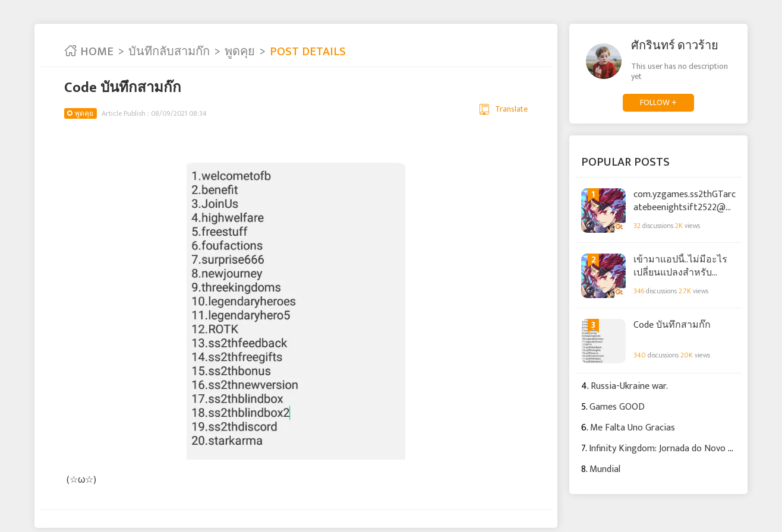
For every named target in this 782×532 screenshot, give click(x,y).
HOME (89, 52)
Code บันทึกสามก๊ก (672, 325)
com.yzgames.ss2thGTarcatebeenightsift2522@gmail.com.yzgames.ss (685, 200)
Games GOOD (617, 407)
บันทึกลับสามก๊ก (169, 52)
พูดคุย (240, 52)
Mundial (605, 469)
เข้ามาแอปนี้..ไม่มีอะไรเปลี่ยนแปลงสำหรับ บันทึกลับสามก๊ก (680, 266)
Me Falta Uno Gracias (633, 428)
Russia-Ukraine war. (629, 386)
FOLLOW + (658, 102)
